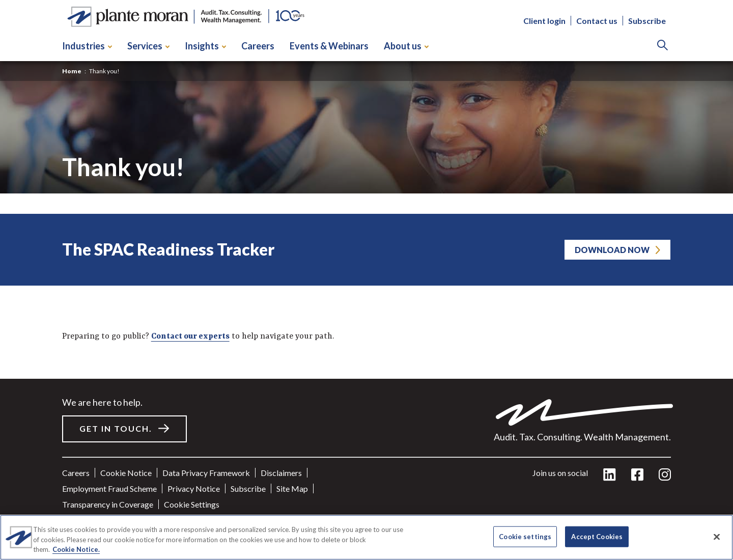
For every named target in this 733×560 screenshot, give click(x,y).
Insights (205, 46)
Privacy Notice (194, 488)
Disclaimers (281, 473)
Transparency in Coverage (108, 504)
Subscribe (647, 21)
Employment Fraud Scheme (109, 488)
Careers (258, 46)
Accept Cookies (597, 536)
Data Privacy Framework (206, 473)
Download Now (612, 250)
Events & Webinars (329, 46)
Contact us (597, 21)
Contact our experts (190, 337)
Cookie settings (192, 504)
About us (406, 46)
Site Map (292, 488)
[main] (366, 280)
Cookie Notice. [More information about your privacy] (76, 549)
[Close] (717, 537)
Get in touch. (116, 428)
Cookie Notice (126, 473)
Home (72, 71)
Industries (87, 46)
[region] (366, 537)
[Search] (662, 46)
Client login (544, 21)
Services (148, 46)
